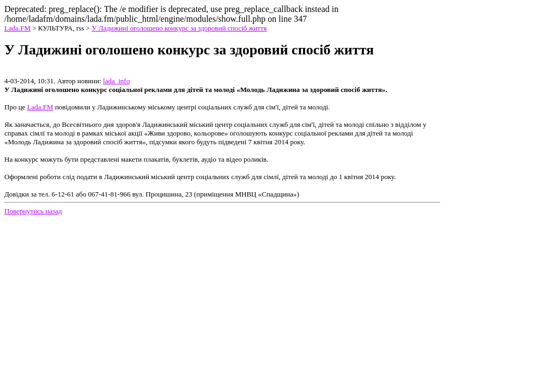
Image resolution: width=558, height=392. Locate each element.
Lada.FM (17, 28)
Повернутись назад (33, 211)
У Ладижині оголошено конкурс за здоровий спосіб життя (179, 28)
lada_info (116, 81)
